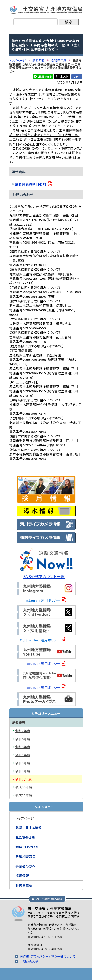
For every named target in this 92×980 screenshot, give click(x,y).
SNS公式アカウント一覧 (44, 576)
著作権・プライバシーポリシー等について (47, 956)
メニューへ (46, 974)
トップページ (22, 974)
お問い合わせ (29, 962)
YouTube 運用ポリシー (43, 664)
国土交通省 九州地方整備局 (46, 10)
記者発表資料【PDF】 (31, 184)
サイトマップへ (71, 974)
